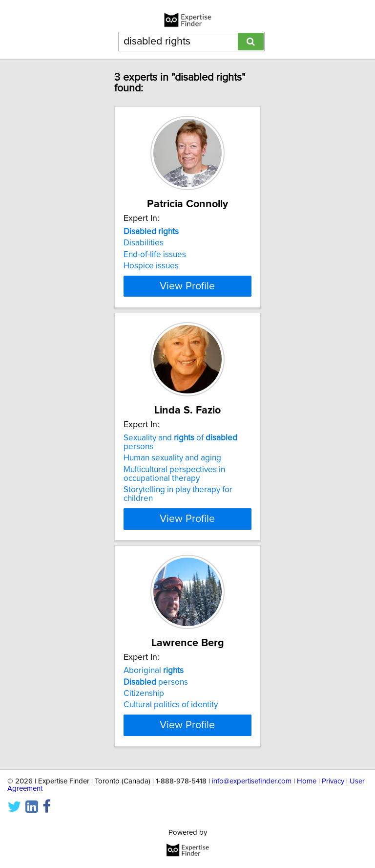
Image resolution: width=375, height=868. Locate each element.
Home (307, 834)
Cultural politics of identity (171, 731)
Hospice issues (151, 266)
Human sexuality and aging (172, 484)
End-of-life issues (155, 255)
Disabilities (144, 243)
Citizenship (144, 720)
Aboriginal (154, 697)
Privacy (333, 834)
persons (156, 708)
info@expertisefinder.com (252, 834)
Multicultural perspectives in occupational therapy (174, 500)
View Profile (187, 312)
